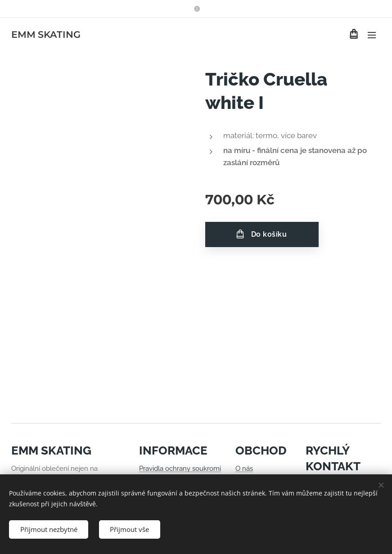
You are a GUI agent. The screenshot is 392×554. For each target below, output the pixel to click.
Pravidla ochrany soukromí (180, 468)
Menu (372, 35)
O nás (244, 468)
